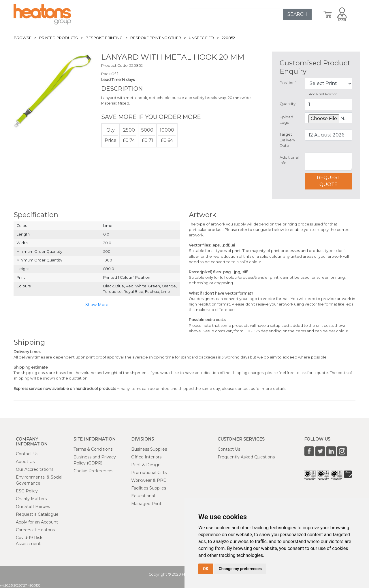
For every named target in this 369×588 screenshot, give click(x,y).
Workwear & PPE (149, 480)
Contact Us (27, 454)
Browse (23, 38)
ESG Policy (27, 491)
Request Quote (329, 181)
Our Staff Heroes (33, 507)
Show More (97, 305)
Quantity (288, 104)
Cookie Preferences (93, 471)
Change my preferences (240, 569)
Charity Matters (31, 499)
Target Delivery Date (287, 140)
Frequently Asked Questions (246, 457)
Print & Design (146, 465)
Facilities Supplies (149, 488)
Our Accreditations (35, 469)
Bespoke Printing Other (156, 38)
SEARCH (297, 14)
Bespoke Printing (104, 38)
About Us (25, 462)
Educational (143, 496)
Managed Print (146, 504)
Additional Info (289, 160)
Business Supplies (149, 449)
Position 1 (288, 83)
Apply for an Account (37, 522)
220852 (228, 38)
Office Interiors (146, 457)
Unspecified (201, 38)
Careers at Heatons (35, 530)
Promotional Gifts (149, 473)
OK (206, 569)
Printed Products (59, 38)
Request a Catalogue (37, 514)
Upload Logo (286, 120)
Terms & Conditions (93, 449)
